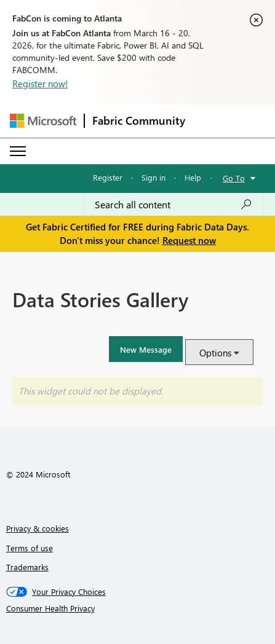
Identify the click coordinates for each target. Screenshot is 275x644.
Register (108, 177)
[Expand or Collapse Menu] (18, 151)
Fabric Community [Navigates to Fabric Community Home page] (139, 120)
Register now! (40, 84)
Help (193, 177)
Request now (189, 240)
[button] (146, 349)
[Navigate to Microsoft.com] (43, 121)
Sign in (153, 177)
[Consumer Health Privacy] (138, 608)
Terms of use (30, 548)
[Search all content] (173, 205)
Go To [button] (234, 178)
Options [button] (215, 353)
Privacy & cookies (38, 528)
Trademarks (27, 567)
